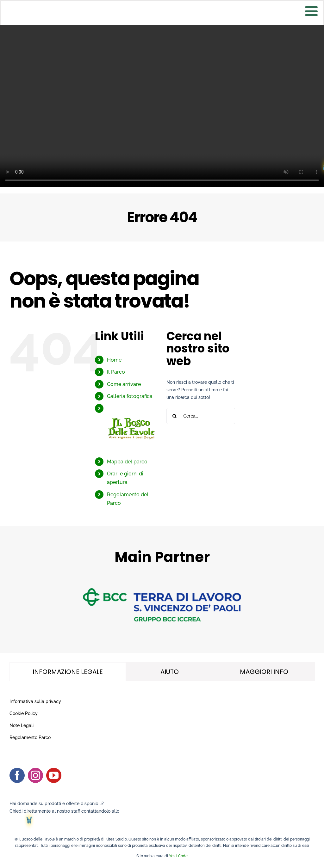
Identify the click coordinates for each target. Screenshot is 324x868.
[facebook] (17, 775)
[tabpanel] (162, 720)
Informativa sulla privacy (35, 701)
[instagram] (35, 775)
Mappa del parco (127, 462)
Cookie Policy (24, 713)
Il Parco (116, 372)
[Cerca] (175, 416)
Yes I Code (178, 856)
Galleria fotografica (130, 396)
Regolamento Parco (30, 737)
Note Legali (22, 725)
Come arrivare (124, 384)
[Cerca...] (201, 416)
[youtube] (54, 775)
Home (114, 360)
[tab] (68, 672)
